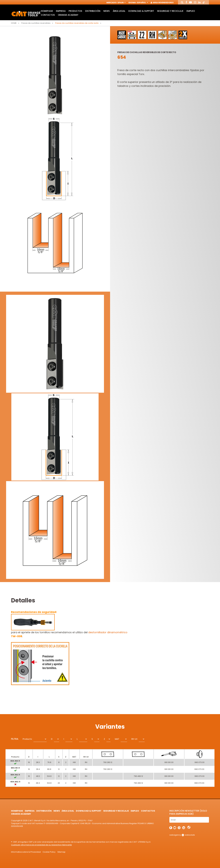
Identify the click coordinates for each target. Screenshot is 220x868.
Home (14, 23)
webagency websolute (182, 835)
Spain (121, 3)
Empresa (61, 11)
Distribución (93, 11)
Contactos (48, 15)
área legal (119, 11)
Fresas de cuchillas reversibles (36, 23)
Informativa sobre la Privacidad (26, 852)
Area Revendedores (162, 3)
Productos (75, 11)
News (107, 11)
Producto (27, 739)
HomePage (47, 11)
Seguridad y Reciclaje (170, 11)
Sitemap (61, 852)
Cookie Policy (49, 852)
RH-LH (134, 739)
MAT (117, 739)
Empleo (191, 11)
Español (142, 3)
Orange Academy (68, 15)
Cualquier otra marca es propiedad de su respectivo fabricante (41, 845)
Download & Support (141, 11)
